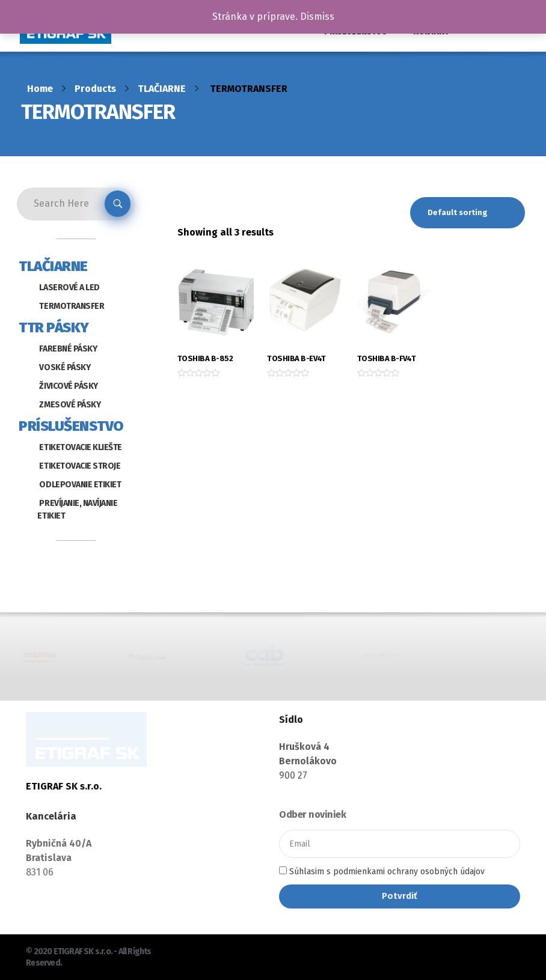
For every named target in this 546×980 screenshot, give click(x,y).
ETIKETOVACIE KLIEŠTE (80, 447)
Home (40, 89)
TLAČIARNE (162, 89)
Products (95, 89)
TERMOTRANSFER (72, 306)
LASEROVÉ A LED (69, 288)
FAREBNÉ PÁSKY (68, 349)
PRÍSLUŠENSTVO (71, 426)
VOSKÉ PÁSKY (65, 367)
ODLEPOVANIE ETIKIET (80, 485)
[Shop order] (468, 213)
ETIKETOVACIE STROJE (80, 466)
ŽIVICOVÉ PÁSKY (68, 386)
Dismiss (317, 17)
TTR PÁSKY (54, 327)
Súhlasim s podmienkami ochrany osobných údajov (387, 872)
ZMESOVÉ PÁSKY (70, 405)
